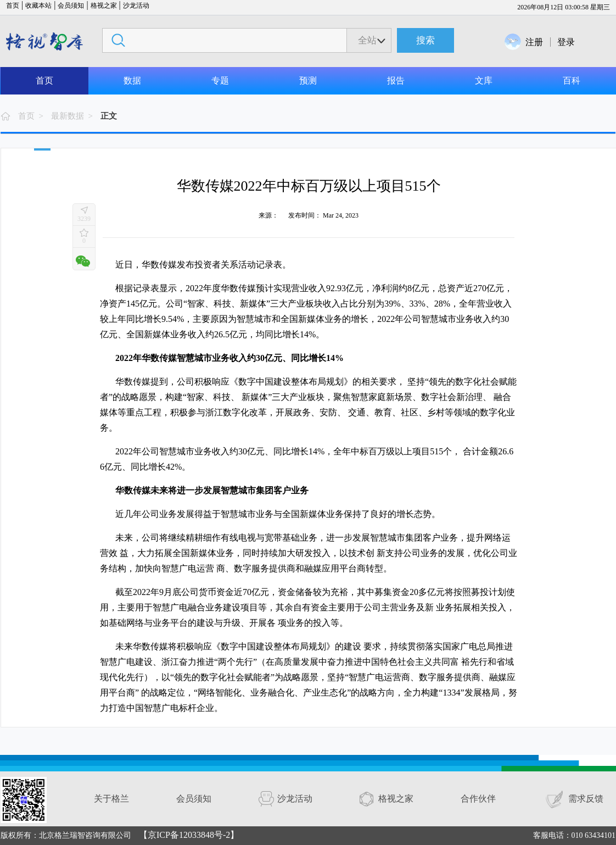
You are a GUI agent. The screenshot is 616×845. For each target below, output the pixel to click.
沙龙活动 (136, 5)
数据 (132, 80)
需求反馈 (586, 799)
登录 (566, 42)
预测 (308, 80)
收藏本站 (38, 5)
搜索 (425, 40)
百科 (572, 80)
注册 (534, 42)
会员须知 (71, 5)
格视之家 (104, 5)
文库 (484, 80)
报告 (396, 80)
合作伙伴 (478, 799)
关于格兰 (111, 799)
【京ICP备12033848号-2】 (189, 835)
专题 (220, 80)
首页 (13, 5)
